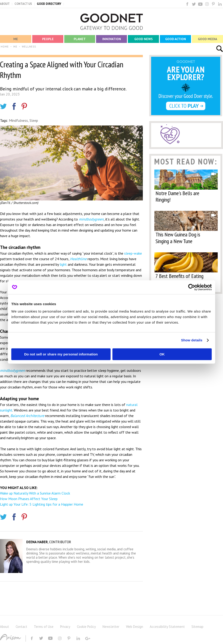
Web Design (135, 627)
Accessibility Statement (167, 627)
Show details (192, 340)
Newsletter (111, 627)
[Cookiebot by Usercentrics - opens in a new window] (192, 287)
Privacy (65, 627)
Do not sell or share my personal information (61, 354)
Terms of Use (44, 627)
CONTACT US (23, 4)
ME (15, 47)
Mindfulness (18, 120)
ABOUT (5, 4)
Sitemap (197, 627)
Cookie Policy (86, 627)
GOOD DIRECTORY (49, 4)
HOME (5, 47)
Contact (21, 627)
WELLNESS (29, 47)
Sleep (34, 120)
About (4, 627)
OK (162, 354)
